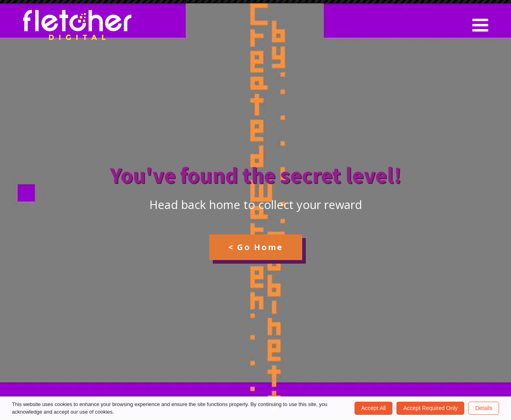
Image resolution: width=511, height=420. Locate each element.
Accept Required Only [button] (430, 408)
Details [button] (484, 408)
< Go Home (256, 247)
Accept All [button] (373, 408)
